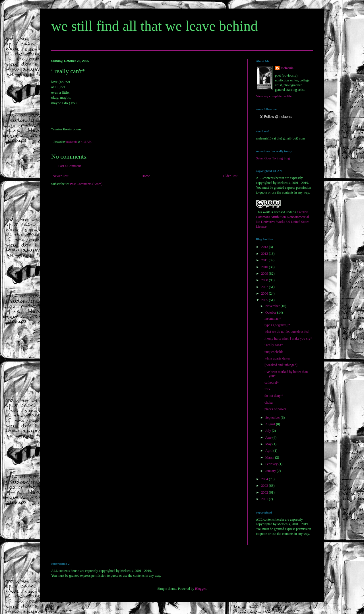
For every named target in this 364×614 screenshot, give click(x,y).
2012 (265, 254)
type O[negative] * (277, 325)
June (269, 438)
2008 (265, 280)
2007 (265, 287)
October (271, 313)
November (273, 306)
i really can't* (274, 345)
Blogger (200, 589)
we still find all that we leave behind (154, 26)
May (269, 444)
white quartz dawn (277, 358)
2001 (265, 499)
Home (146, 176)
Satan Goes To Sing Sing (273, 158)
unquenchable (274, 352)
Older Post (230, 176)
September (273, 418)
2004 (265, 479)
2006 (265, 293)
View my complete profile (274, 96)
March (270, 457)
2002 (265, 492)
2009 (265, 274)
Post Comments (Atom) (86, 184)
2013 (265, 247)
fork (267, 389)
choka (269, 403)
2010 (265, 267)
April (269, 451)
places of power (275, 409)
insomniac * (273, 319)
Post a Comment (70, 166)
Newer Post (61, 176)
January (271, 471)
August (271, 424)
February (272, 464)
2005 (265, 300)
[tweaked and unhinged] (281, 365)
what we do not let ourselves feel (287, 332)
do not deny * (274, 396)
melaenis (287, 68)
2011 (265, 260)
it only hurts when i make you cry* (288, 338)
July (269, 431)
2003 (265, 486)
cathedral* (272, 383)
